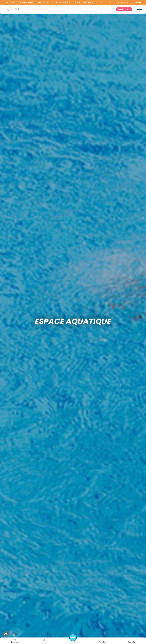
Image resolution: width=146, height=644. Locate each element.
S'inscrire (137, 2)
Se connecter (122, 2)
